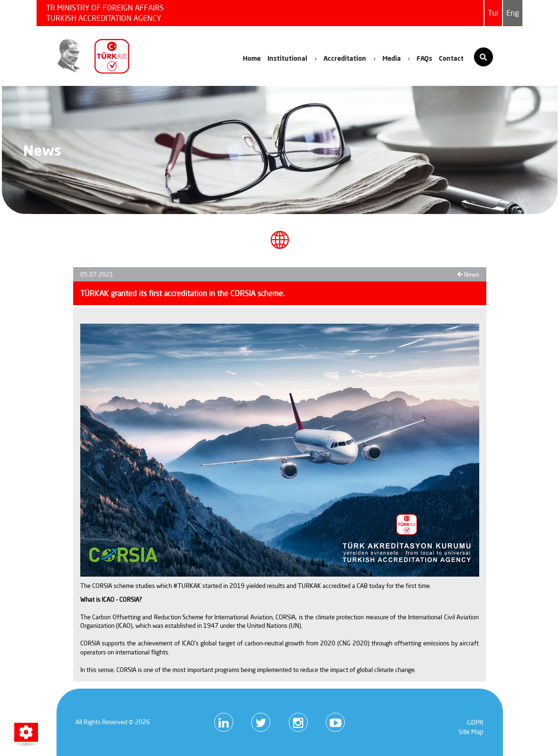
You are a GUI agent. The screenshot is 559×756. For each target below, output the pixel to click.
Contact (451, 58)
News (468, 274)
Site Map (471, 732)
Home (252, 58)
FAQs (424, 58)
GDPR (475, 722)
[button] (26, 732)
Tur (493, 13)
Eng (513, 13)
